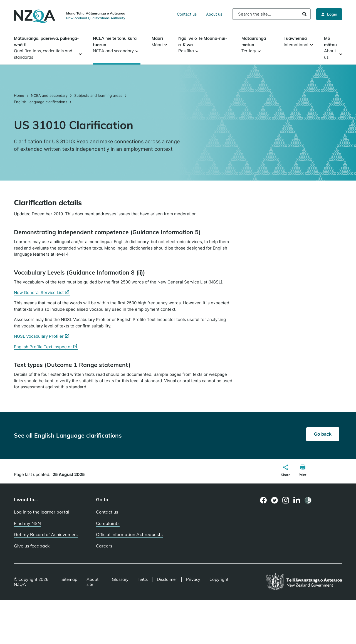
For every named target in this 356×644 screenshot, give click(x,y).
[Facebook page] (264, 500)
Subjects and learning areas (98, 95)
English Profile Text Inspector (46, 347)
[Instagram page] (286, 500)
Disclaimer (167, 579)
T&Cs (143, 579)
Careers (104, 546)
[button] (286, 471)
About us (214, 14)
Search (304, 14)
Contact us (187, 14)
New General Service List (42, 293)
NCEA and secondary (49, 95)
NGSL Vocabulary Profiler (42, 336)
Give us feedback (32, 546)
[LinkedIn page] (297, 500)
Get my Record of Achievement (46, 534)
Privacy (193, 579)
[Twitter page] (275, 500)
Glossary (120, 579)
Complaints (108, 523)
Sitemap (69, 579)
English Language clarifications (41, 102)
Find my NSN (27, 523)
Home (20, 95)
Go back (323, 434)
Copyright (219, 579)
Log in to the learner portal (42, 512)
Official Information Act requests (129, 534)
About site (92, 582)
